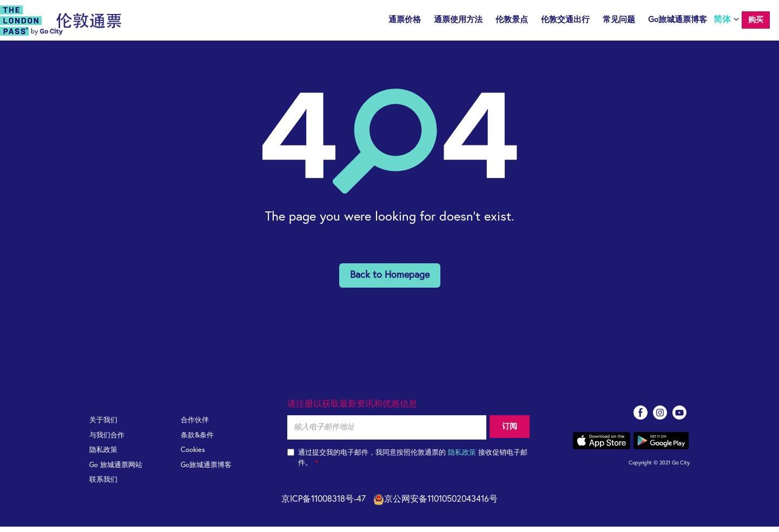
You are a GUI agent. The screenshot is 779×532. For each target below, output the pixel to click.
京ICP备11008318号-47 (324, 504)
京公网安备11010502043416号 (435, 505)
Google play (661, 446)
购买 (756, 20)
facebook (641, 418)
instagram (660, 418)
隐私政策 (103, 455)
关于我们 (103, 426)
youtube (679, 418)
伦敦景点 (512, 20)
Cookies (193, 455)
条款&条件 (197, 441)
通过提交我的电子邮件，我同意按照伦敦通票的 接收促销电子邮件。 (407, 463)
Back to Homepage (390, 281)
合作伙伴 (195, 426)
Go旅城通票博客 (678, 20)
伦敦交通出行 (565, 20)
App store (602, 446)
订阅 (508, 433)
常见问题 (619, 20)
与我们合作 (107, 441)
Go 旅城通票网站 (116, 471)
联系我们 (103, 485)
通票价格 (405, 20)
